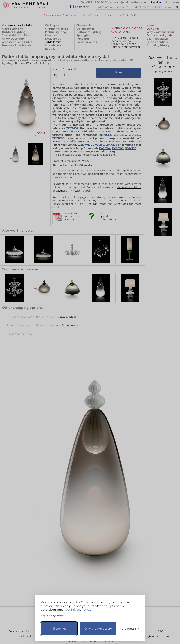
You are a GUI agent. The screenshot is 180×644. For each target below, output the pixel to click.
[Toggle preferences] (127, 629)
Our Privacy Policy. (78, 610)
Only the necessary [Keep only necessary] (98, 629)
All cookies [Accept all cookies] (59, 629)
